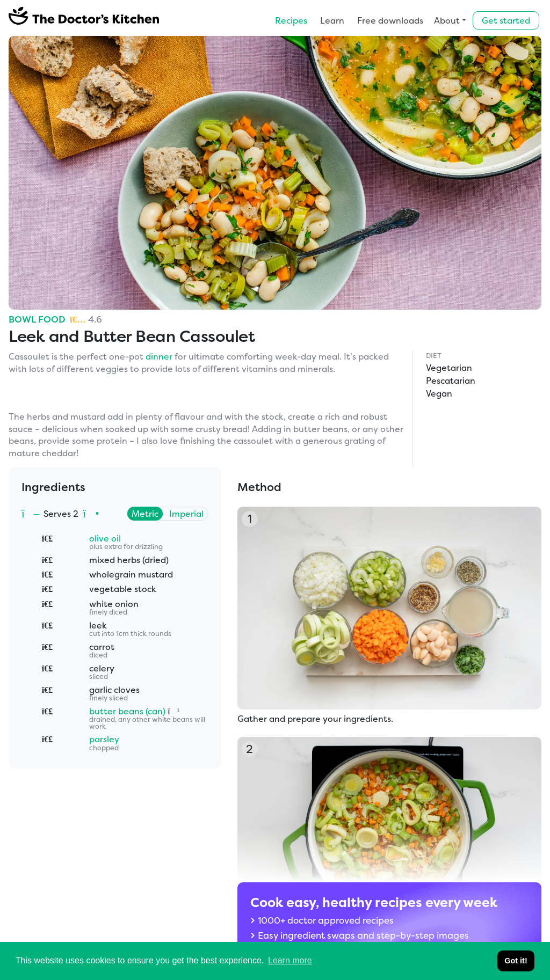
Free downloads (390, 20)
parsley (104, 739)
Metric (145, 514)
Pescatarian (451, 381)
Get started (506, 20)
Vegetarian (449, 368)
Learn (332, 20)
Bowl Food (37, 319)
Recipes (291, 20)
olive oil (105, 538)
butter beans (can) (127, 711)
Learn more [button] (290, 960)
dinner (159, 356)
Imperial (186, 514)
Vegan (439, 393)
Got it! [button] (516, 961)
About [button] (447, 20)
